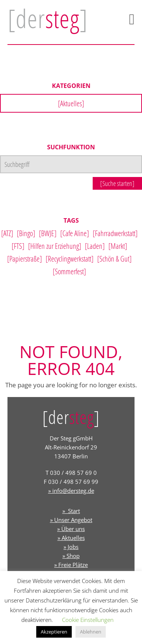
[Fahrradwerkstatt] (115, 233)
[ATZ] (7, 233)
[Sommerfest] (69, 271)
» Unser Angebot (71, 520)
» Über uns (71, 529)
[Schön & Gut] (114, 259)
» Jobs (71, 547)
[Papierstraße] (24, 259)
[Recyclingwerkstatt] (70, 259)
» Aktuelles (71, 538)
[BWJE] (48, 233)
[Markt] (118, 246)
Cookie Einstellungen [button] (88, 620)
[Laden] (95, 246)
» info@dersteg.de (71, 491)
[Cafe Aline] (75, 233)
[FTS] (18, 246)
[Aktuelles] (71, 103)
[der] (48, 18)
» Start (71, 511)
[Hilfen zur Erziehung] (55, 246)
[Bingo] (26, 233)
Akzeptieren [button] (54, 632)
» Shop (71, 556)
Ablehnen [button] (91, 632)
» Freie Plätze (71, 565)
